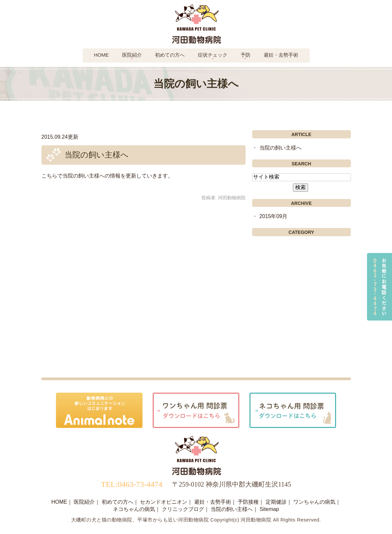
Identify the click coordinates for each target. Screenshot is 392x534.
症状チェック (213, 55)
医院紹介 (132, 55)
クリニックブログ (183, 509)
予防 (246, 55)
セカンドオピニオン (164, 502)
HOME (59, 502)
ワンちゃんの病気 (314, 502)
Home (102, 55)
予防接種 (248, 502)
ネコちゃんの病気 (134, 509)
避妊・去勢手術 (281, 55)
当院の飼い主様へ (97, 155)
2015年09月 (273, 216)
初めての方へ (170, 55)
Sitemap (269, 509)
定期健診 (276, 502)
